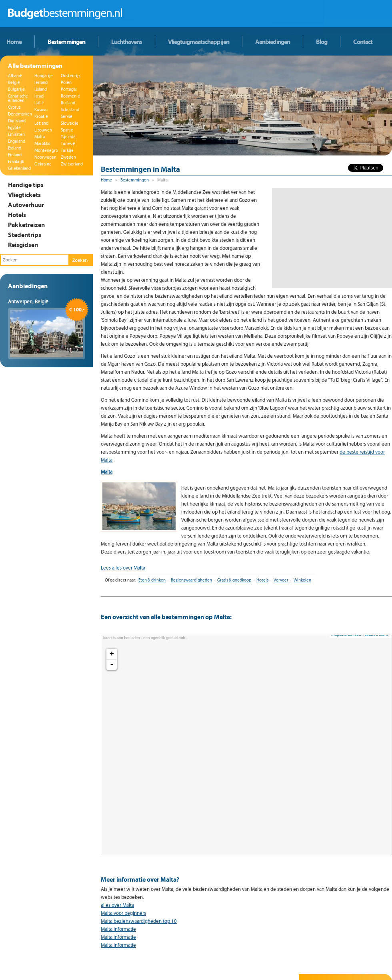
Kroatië (41, 117)
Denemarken (20, 114)
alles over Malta (117, 905)
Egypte (14, 128)
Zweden (68, 157)
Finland (15, 155)
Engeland (17, 141)
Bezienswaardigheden (191, 580)
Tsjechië (68, 137)
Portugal (69, 89)
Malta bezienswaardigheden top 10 (139, 921)
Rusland (68, 103)
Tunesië (68, 144)
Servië (67, 117)
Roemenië (70, 96)
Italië (39, 103)
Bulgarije (16, 89)
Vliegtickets (24, 195)
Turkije (67, 150)
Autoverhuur (26, 205)
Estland (15, 148)
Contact (363, 42)
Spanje (67, 130)
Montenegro (46, 150)
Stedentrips (25, 235)
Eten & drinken (152, 580)
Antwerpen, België (28, 302)
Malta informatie (118, 929)
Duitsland (17, 121)
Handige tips (26, 185)
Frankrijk (16, 162)
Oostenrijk (71, 76)
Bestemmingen (66, 42)
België (14, 83)
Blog (322, 42)
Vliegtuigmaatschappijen (199, 42)
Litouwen (43, 130)
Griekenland (19, 168)
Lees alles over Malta (123, 568)
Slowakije (70, 123)
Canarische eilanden (18, 98)
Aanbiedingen (273, 42)
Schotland (70, 110)
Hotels (17, 215)
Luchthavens (127, 42)
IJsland (41, 89)
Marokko (42, 144)
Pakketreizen (26, 225)
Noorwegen (45, 157)
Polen (66, 83)
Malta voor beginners (123, 913)
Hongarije (44, 76)
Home (14, 42)
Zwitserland (72, 164)
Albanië (15, 76)
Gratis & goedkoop (234, 580)
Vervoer (281, 580)
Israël (39, 96)
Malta (40, 137)
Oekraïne (43, 164)
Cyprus (14, 107)
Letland (41, 123)
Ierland (41, 83)
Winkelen (302, 580)
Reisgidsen (23, 245)
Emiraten (16, 134)
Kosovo (41, 110)
